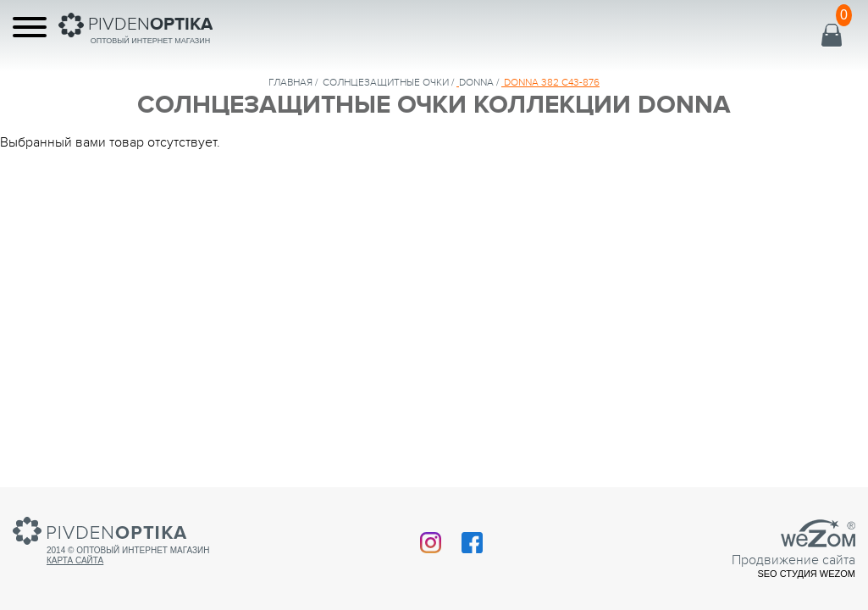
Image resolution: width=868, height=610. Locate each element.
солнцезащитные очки (386, 82)
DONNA (476, 82)
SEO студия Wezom (806, 574)
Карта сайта (75, 560)
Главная (290, 82)
